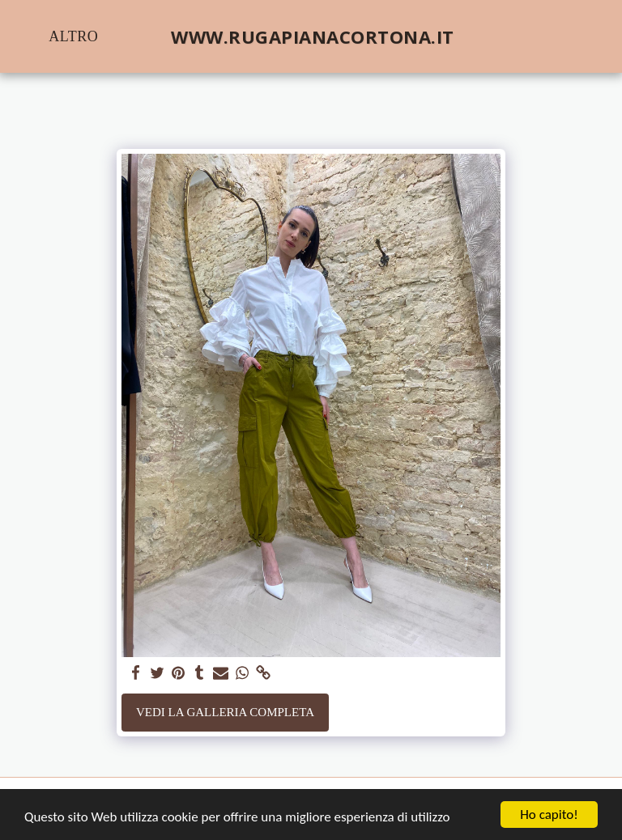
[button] (509, 36)
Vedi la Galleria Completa (225, 712)
